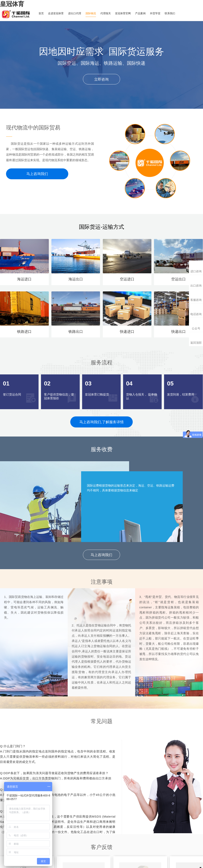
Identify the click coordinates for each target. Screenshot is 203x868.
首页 (42, 14)
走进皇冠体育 (57, 14)
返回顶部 (196, 343)
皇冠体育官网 (128, 14)
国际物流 (94, 14)
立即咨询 (101, 79)
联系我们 (178, 14)
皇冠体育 (12, 4)
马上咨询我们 (37, 174)
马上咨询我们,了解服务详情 (101, 422)
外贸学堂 (162, 14)
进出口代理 (77, 14)
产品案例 (147, 14)
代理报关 (110, 14)
